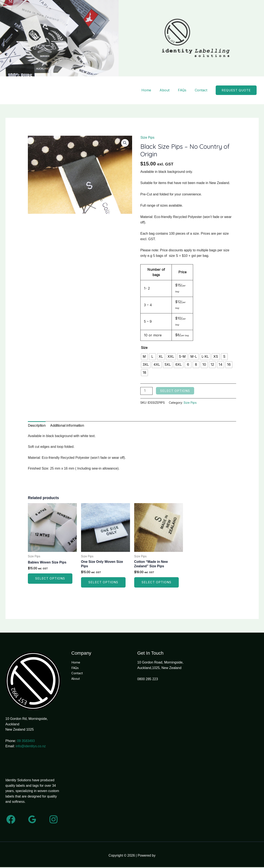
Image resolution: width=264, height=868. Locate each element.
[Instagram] (53, 820)
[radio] (144, 357)
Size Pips (148, 138)
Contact (201, 91)
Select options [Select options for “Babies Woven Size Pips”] (50, 579)
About (164, 91)
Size (144, 348)
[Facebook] (11, 820)
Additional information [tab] (68, 426)
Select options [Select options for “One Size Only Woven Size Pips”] (103, 583)
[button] (236, 91)
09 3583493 (26, 742)
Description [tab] (37, 426)
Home (146, 91)
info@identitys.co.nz (31, 747)
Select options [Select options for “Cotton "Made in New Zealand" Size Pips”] (156, 583)
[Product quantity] (146, 391)
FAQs (182, 91)
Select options (175, 391)
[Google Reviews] (32, 820)
